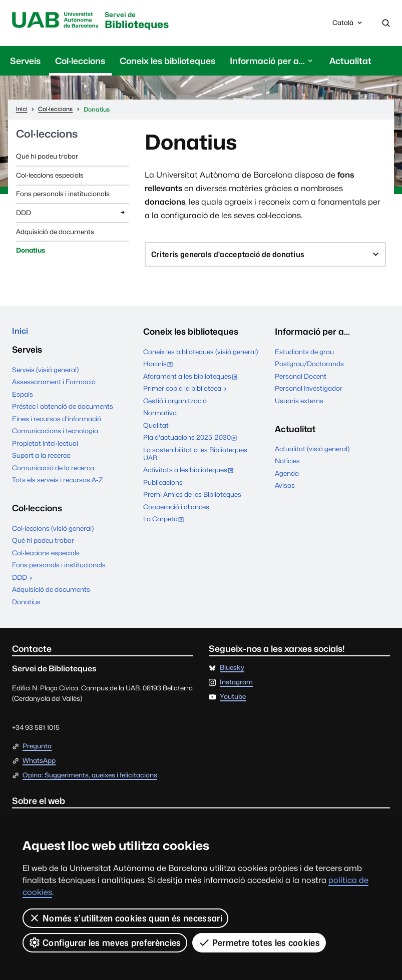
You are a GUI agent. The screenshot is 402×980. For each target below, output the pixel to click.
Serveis (25, 62)
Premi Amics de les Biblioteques (192, 498)
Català (348, 26)
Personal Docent (301, 380)
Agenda (287, 477)
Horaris (160, 368)
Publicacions (163, 486)
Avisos (285, 489)
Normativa (160, 416)
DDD (71, 214)
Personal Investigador (309, 392)
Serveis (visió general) (45, 375)
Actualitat (350, 62)
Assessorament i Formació (54, 387)
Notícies (287, 464)
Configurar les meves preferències (105, 942)
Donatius (31, 252)
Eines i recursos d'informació (57, 424)
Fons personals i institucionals (63, 195)
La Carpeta (166, 523)
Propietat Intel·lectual (45, 449)
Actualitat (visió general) (312, 452)
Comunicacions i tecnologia (55, 436)
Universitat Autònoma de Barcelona (60, 21)
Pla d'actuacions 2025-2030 (192, 442)
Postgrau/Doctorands (309, 367)
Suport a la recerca (41, 461)
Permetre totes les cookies (259, 942)
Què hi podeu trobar (47, 158)
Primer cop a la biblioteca (185, 392)
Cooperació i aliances (176, 510)
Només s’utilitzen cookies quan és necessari (125, 918)
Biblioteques (150, 22)
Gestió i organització (175, 404)
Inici (21, 335)
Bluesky (232, 673)
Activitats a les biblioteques (190, 474)
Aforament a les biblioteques (192, 381)
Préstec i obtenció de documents (63, 412)
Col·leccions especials (50, 177)
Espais (23, 399)
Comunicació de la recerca (53, 473)
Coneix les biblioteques (167, 62)
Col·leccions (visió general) (53, 533)
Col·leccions (80, 62)
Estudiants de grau (304, 355)
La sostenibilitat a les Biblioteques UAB (195, 457)
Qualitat (156, 429)
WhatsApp (39, 766)
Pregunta (37, 751)
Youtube (233, 702)
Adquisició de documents (55, 233)
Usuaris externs (299, 404)
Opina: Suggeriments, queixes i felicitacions (90, 780)
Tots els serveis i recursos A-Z (58, 485)
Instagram (236, 688)
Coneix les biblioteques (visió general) (200, 355)
